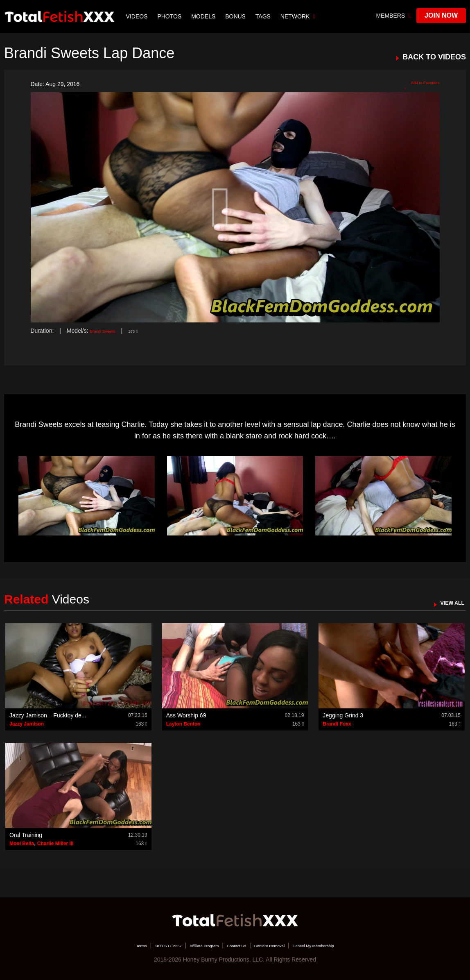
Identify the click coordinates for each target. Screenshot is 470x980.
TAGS (266, 16)
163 (146, 331)
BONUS (238, 16)
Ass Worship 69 (186, 715)
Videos (139, 16)
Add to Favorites (415, 84)
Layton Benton (183, 724)
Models (206, 16)
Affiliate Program (191, 945)
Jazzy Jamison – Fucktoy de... (48, 715)
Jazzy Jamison (27, 724)
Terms (106, 945)
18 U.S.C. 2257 (142, 945)
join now (441, 15)
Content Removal (281, 945)
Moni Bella (22, 844)
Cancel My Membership (342, 945)
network (301, 16)
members (393, 16)
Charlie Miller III (55, 844)
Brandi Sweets (108, 331)
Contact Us (236, 945)
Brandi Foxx (337, 724)
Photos (172, 16)
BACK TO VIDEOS (434, 57)
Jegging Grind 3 (343, 715)
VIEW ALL (447, 602)
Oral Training (26, 835)
